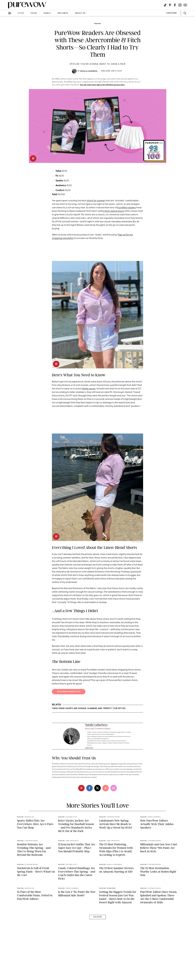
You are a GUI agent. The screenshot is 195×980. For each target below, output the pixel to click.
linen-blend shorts (115, 211)
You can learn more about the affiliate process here (102, 85)
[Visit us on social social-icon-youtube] (185, 5)
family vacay (89, 389)
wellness (63, 13)
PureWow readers (127, 208)
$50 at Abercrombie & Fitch (69, 692)
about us (80, 13)
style (21, 13)
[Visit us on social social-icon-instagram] (180, 5)
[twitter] (98, 788)
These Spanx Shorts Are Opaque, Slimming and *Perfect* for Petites (89, 709)
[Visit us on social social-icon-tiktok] (165, 5)
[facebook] (89, 788)
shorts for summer (96, 201)
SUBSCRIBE (171, 13)
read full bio (89, 748)
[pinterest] (33, 158)
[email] (114, 788)
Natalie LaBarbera (89, 71)
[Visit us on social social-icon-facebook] (175, 5)
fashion (98, 24)
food (34, 13)
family (47, 13)
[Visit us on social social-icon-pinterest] (170, 5)
